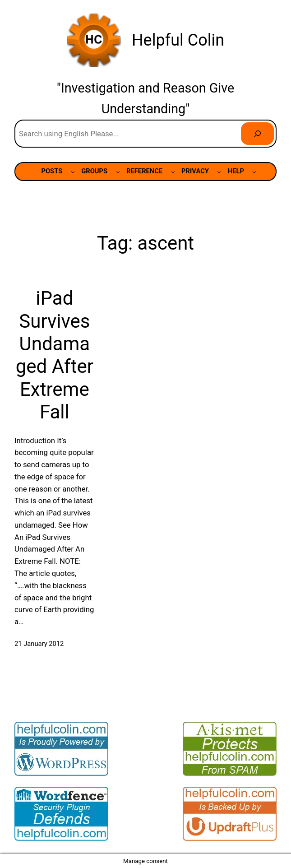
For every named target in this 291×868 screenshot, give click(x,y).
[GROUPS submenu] (118, 172)
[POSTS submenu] (73, 172)
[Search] (257, 134)
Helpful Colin (178, 40)
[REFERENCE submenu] (173, 172)
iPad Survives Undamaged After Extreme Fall (55, 355)
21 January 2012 (39, 644)
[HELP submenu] (254, 172)
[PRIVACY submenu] (219, 172)
